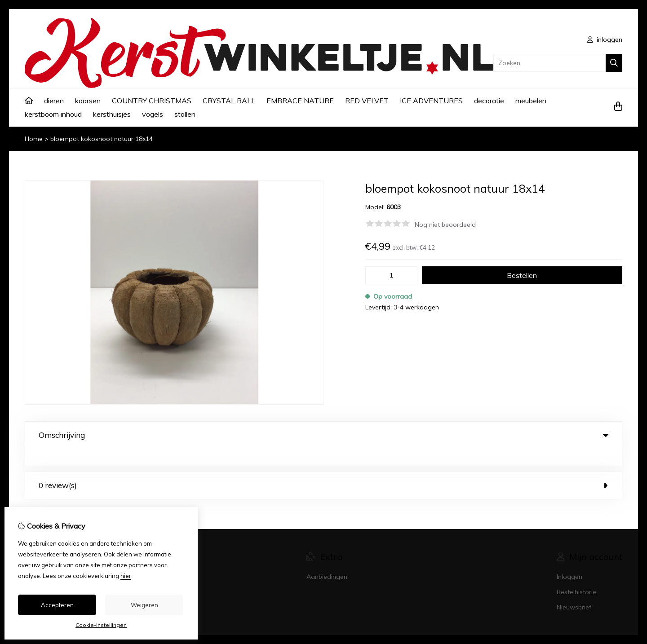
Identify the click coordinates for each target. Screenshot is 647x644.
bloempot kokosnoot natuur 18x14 (102, 139)
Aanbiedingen (327, 559)
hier (126, 576)
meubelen (531, 101)
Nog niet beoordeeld (445, 225)
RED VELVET (367, 101)
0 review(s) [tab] (323, 467)
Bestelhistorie (576, 574)
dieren (54, 101)
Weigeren (144, 605)
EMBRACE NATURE (300, 101)
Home (34, 139)
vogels (153, 114)
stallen (185, 114)
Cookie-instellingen (101, 625)
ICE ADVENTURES (431, 101)
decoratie (489, 101)
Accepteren (57, 605)
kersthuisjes (112, 114)
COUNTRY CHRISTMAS (152, 101)
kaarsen (88, 101)
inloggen (605, 40)
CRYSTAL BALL (229, 101)
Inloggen (569, 559)
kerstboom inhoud (53, 114)
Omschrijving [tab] (323, 435)
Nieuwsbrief (574, 589)
